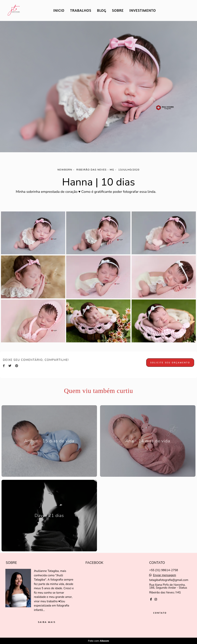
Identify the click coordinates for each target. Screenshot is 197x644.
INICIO (59, 10)
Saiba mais (47, 622)
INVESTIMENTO (143, 10)
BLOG (102, 10)
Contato (160, 613)
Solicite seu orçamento (170, 362)
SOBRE (118, 10)
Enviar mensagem (164, 575)
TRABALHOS (81, 10)
